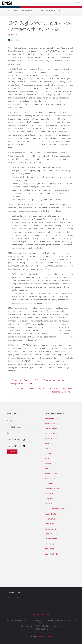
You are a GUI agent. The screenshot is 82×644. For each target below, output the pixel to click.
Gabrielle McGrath (52, 489)
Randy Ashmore (51, 419)
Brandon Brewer (51, 434)
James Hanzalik (51, 464)
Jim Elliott (48, 454)
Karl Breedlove (51, 429)
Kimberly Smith (51, 539)
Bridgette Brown (51, 439)
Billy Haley (49, 459)
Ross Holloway (51, 474)
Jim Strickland (50, 544)
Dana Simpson (51, 534)
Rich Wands (49, 549)
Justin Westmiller (52, 554)
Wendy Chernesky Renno (55, 509)
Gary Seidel (49, 524)
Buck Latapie (50, 479)
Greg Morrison (51, 499)
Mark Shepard (50, 529)
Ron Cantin (49, 444)
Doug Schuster (51, 514)
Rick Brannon (50, 424)
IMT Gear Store (14, 598)
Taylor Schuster (51, 519)
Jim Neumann (50, 504)
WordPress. (49, 636)
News (15, 11)
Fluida (40, 636)
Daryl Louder (50, 484)
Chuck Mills (49, 494)
